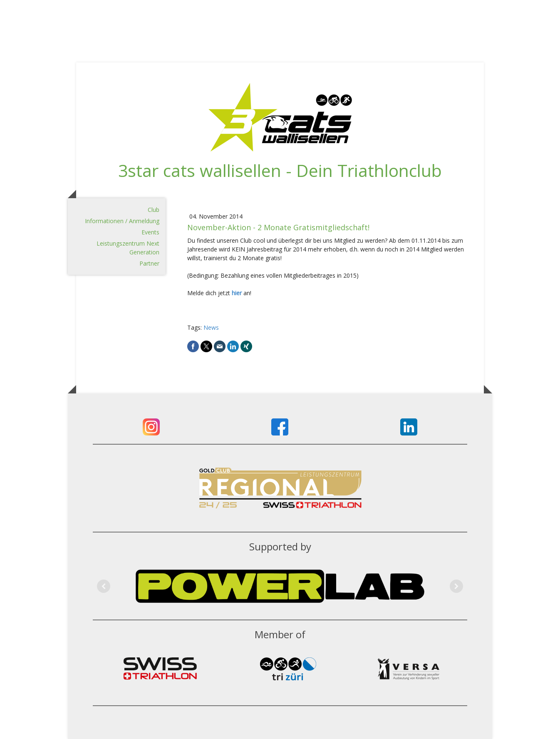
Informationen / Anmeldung (122, 221)
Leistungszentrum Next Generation (128, 248)
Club (154, 210)
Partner (149, 263)
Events (150, 232)
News (211, 327)
